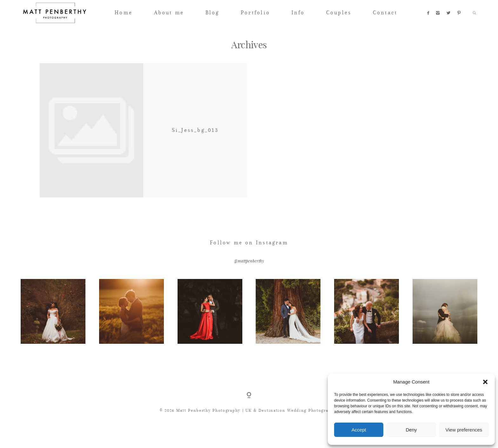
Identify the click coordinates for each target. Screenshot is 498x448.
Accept (359, 430)
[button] (485, 382)
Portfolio (255, 13)
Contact (385, 13)
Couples (339, 13)
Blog (212, 13)
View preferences (464, 430)
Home (124, 13)
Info (298, 13)
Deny (411, 430)
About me (169, 13)
